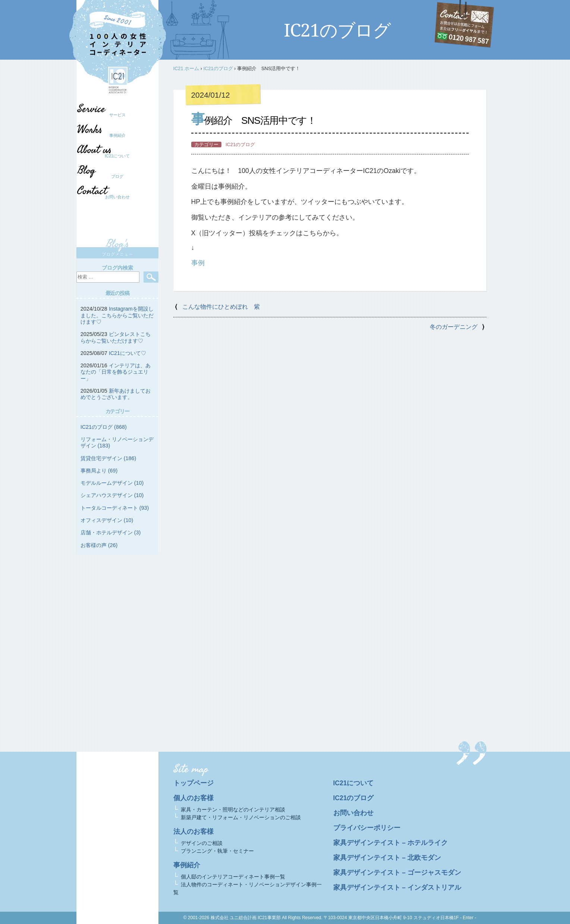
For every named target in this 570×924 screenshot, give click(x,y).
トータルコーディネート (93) (115, 508)
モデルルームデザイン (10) (112, 483)
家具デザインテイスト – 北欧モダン (387, 858)
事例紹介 (117, 135)
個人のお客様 (193, 798)
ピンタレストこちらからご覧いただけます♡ (116, 337)
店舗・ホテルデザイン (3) (111, 532)
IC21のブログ (218, 68)
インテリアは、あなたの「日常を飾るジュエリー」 (116, 372)
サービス (117, 115)
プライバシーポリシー (367, 828)
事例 (198, 263)
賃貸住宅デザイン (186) (108, 458)
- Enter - (468, 918)
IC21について (117, 156)
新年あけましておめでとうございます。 (116, 394)
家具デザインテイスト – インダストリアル (397, 887)
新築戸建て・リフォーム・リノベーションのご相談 (241, 817)
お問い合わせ (117, 197)
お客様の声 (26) (99, 545)
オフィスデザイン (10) (107, 520)
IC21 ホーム (186, 68)
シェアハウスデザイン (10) (112, 495)
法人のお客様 (193, 832)
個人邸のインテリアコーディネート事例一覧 (233, 877)
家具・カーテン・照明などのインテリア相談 (233, 810)
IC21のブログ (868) (104, 427)
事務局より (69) (99, 471)
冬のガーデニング (454, 327)
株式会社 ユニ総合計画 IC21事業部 (246, 918)
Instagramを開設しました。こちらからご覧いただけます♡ (117, 315)
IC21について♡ (127, 353)
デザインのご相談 (202, 843)
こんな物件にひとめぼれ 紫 (221, 307)
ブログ (114, 176)
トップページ (193, 783)
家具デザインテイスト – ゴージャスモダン (397, 873)
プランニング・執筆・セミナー (217, 851)
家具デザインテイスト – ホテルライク (391, 843)
